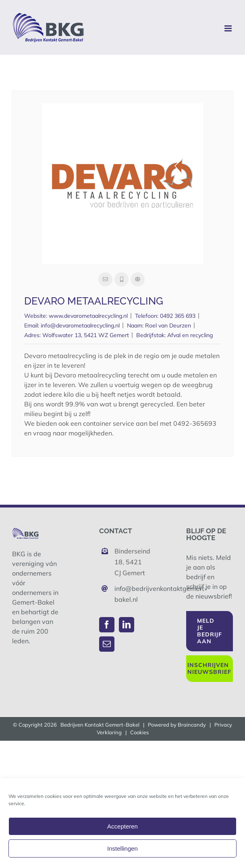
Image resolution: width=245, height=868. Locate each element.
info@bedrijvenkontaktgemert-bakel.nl (130, 594)
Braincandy (192, 725)
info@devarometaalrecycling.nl (80, 325)
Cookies (139, 732)
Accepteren (122, 826)
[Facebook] (107, 625)
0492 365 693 (178, 316)
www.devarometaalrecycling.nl (88, 316)
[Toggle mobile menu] (229, 28)
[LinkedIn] (127, 625)
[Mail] (107, 644)
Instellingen (122, 848)
